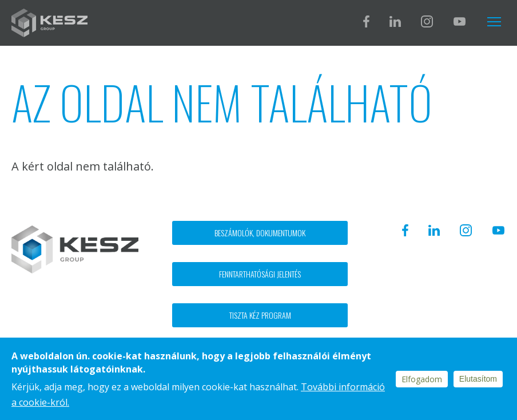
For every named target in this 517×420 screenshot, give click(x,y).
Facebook (366, 21)
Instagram (427, 21)
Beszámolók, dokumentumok (260, 233)
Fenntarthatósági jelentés (260, 274)
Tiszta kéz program (260, 315)
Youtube (459, 21)
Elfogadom (422, 379)
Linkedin (395, 21)
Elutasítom (478, 379)
